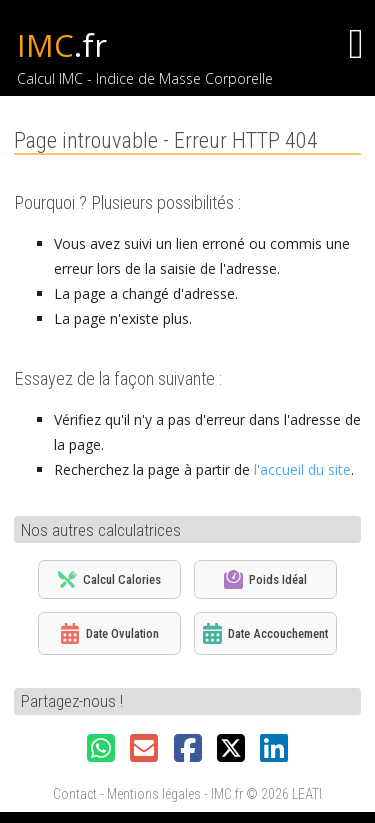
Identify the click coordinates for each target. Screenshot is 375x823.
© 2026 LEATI (284, 794)
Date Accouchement (265, 634)
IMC (62, 45)
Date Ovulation (110, 634)
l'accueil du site (302, 469)
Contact (75, 794)
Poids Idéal (265, 579)
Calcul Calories (109, 579)
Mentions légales (154, 794)
